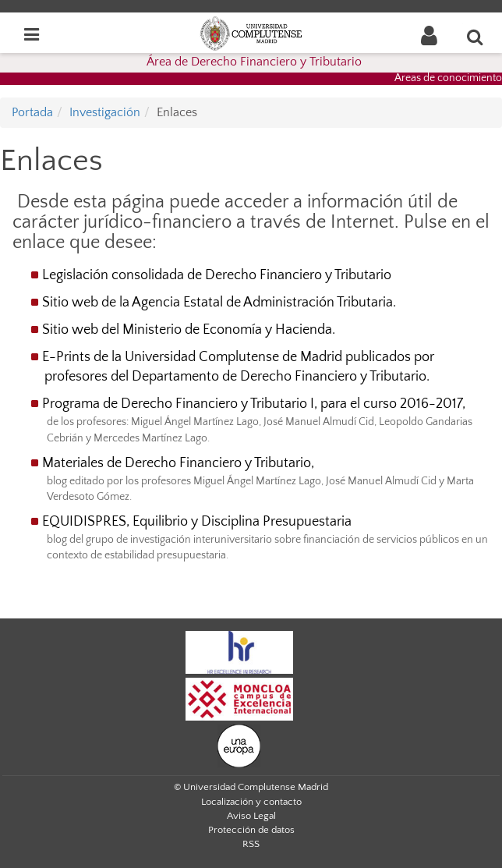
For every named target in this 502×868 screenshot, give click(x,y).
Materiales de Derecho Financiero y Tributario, (178, 463)
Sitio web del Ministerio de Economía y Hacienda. (189, 330)
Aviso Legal (251, 816)
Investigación (105, 112)
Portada (32, 112)
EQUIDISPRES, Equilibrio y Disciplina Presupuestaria (197, 522)
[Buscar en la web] (475, 37)
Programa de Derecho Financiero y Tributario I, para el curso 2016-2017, (254, 404)
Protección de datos (251, 830)
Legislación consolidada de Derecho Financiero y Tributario (217, 275)
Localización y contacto (251, 802)
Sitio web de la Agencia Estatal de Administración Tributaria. (219, 303)
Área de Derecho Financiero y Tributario (254, 62)
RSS (251, 844)
